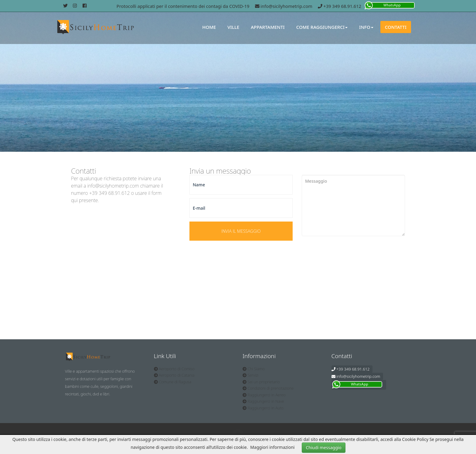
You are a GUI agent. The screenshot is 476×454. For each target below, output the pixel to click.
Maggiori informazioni (272, 447)
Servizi (250, 375)
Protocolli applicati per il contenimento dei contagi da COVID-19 (183, 6)
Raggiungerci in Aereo (264, 395)
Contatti (396, 27)
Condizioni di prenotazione (268, 388)
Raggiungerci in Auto (263, 408)
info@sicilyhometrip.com (284, 6)
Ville (233, 27)
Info (366, 27)
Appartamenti (268, 27)
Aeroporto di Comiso (174, 369)
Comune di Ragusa (173, 382)
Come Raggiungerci (322, 27)
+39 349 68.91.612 (340, 6)
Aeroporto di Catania (174, 375)
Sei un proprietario (261, 382)
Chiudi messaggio (323, 447)
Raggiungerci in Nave (263, 401)
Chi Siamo (254, 369)
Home (209, 27)
